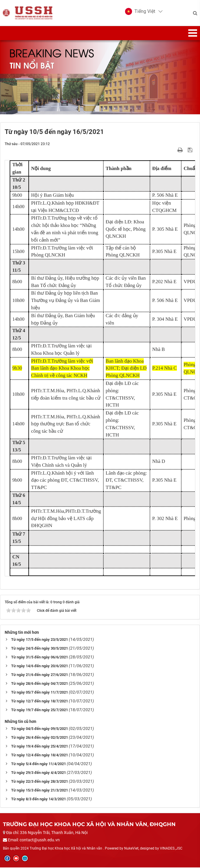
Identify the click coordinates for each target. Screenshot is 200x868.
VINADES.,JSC (171, 849)
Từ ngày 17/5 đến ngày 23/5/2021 (40, 640)
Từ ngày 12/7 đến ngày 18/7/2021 (40, 702)
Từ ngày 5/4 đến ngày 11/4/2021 (39, 764)
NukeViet (131, 849)
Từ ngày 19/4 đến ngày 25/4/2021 (40, 747)
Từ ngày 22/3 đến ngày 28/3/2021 (40, 782)
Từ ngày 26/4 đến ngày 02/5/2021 (40, 738)
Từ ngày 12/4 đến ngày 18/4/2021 (40, 756)
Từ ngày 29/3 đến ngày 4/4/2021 (39, 773)
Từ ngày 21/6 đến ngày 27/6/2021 (40, 675)
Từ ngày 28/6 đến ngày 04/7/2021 (40, 684)
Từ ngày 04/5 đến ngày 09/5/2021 (40, 729)
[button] (140, 12)
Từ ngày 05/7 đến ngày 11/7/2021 (40, 693)
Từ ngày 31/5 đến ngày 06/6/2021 (40, 658)
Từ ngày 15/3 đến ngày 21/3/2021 (40, 791)
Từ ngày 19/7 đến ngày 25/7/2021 (40, 710)
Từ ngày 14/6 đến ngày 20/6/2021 (40, 666)
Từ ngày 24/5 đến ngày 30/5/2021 (40, 649)
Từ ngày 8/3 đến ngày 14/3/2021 (39, 800)
